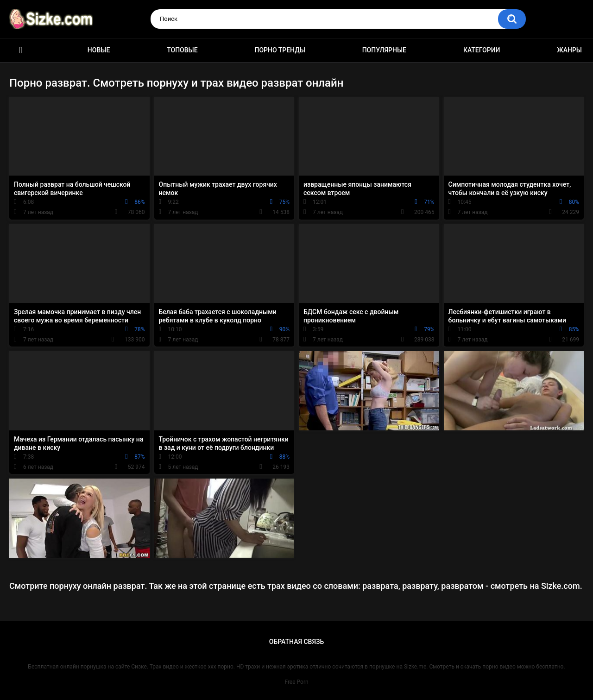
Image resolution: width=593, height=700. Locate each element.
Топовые (182, 50)
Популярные (384, 50)
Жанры (569, 50)
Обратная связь (296, 642)
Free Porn (296, 682)
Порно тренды (280, 50)
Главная (21, 50)
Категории (482, 50)
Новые (99, 50)
